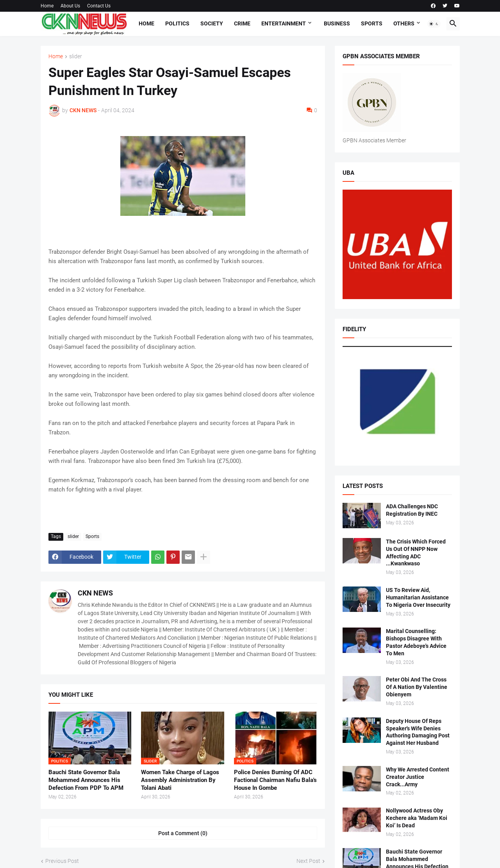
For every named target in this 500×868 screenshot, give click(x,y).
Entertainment (284, 23)
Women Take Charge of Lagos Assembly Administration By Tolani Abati (180, 780)
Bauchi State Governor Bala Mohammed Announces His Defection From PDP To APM (86, 780)
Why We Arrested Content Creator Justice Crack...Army (418, 777)
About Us (70, 6)
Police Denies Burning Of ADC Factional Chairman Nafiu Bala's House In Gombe (275, 780)
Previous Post (62, 861)
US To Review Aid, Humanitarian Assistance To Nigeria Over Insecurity (418, 597)
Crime (242, 23)
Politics (177, 23)
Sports (372, 23)
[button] (434, 24)
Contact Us (99, 6)
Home (47, 6)
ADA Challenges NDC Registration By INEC (412, 510)
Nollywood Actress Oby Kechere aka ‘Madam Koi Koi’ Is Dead (417, 818)
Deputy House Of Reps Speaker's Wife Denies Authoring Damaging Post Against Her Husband (418, 732)
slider (76, 56)
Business (337, 23)
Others (404, 23)
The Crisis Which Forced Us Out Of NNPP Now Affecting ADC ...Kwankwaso (416, 553)
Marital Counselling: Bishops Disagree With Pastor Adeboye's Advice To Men (416, 642)
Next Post (308, 861)
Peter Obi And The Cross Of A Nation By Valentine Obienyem (417, 687)
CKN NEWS (95, 593)
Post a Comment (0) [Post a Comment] (183, 833)
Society (212, 23)
